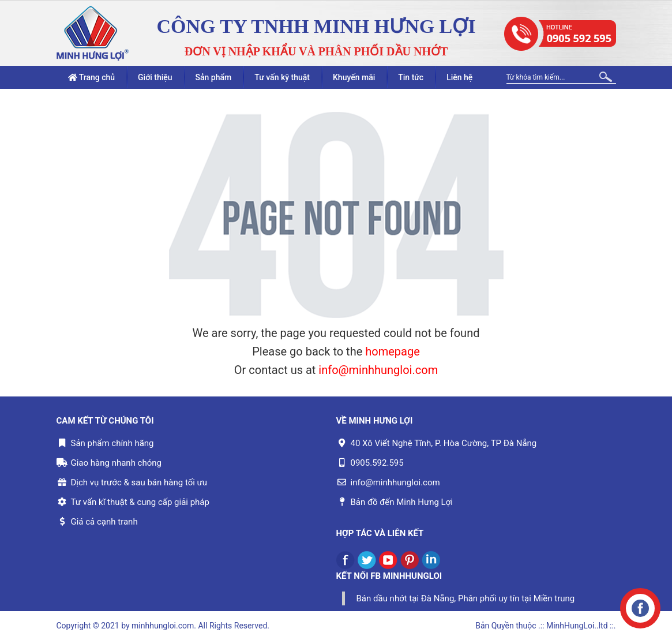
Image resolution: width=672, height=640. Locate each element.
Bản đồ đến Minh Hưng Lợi (402, 502)
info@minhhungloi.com (378, 370)
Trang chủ (92, 77)
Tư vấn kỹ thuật (282, 77)
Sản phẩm (214, 77)
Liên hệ (459, 77)
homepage (393, 351)
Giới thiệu (155, 77)
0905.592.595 (377, 463)
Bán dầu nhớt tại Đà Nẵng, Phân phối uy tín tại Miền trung (466, 598)
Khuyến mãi (354, 77)
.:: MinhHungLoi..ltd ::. (577, 626)
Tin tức (411, 77)
